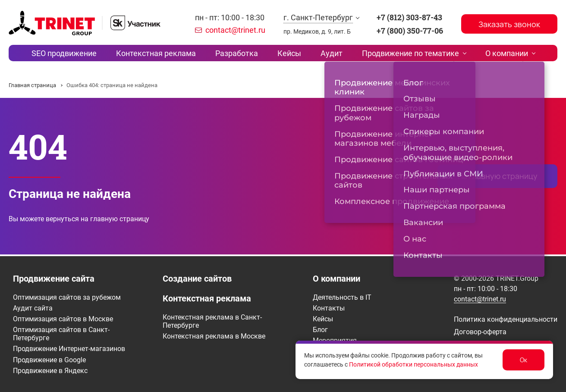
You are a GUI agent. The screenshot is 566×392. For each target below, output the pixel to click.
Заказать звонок (509, 24)
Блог (320, 330)
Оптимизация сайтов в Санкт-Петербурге (61, 334)
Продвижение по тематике (399, 54)
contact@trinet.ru (235, 30)
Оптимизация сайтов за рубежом (67, 297)
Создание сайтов (197, 279)
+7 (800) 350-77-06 (410, 31)
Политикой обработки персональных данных (413, 364)
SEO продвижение (81, 54)
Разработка (242, 54)
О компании (490, 54)
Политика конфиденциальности (506, 319)
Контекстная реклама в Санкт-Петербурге (212, 321)
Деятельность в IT (342, 297)
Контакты (329, 308)
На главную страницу (498, 178)
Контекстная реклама (167, 54)
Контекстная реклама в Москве (214, 336)
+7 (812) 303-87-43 (409, 17)
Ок (524, 360)
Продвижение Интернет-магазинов (69, 349)
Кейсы (289, 54)
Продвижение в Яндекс (50, 371)
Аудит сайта (33, 308)
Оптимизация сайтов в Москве (63, 319)
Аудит (326, 54)
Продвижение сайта (54, 279)
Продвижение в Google (49, 360)
